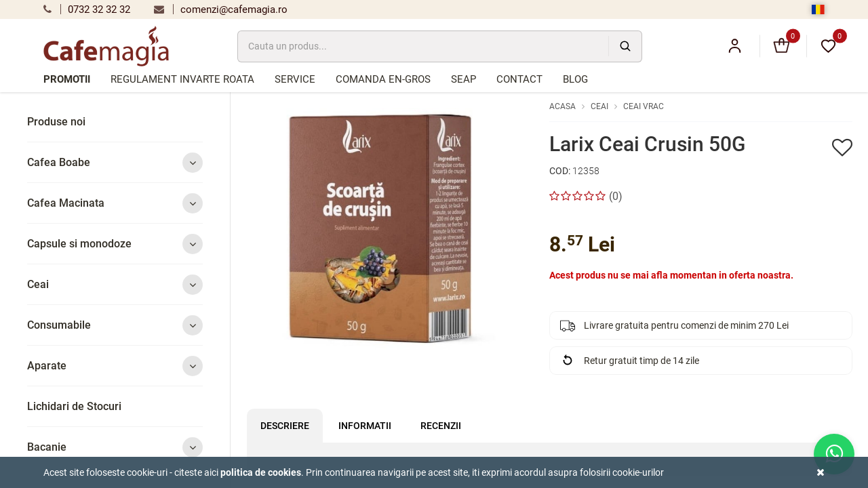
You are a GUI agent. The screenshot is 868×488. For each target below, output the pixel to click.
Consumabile (115, 325)
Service (295, 79)
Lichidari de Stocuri (74, 406)
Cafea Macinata (115, 203)
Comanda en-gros (383, 79)
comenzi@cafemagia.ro (221, 9)
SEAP (463, 79)
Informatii (365, 426)
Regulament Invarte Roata (182, 79)
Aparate (115, 366)
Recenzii (441, 426)
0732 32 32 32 (87, 9)
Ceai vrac (644, 106)
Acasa (563, 106)
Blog (575, 79)
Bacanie (115, 447)
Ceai (115, 284)
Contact (519, 79)
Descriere (285, 426)
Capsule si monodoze (115, 244)
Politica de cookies (261, 472)
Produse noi (56, 122)
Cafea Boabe (115, 162)
